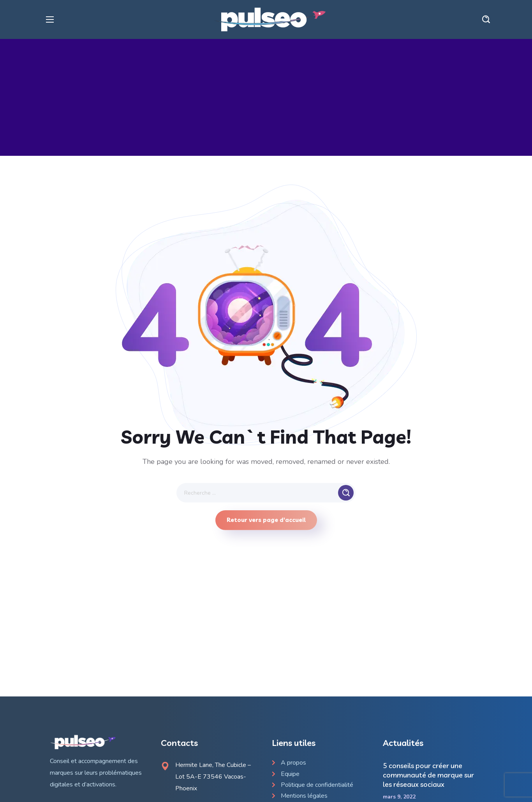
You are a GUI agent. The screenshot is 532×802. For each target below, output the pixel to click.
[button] (486, 19)
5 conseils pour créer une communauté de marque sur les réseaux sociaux (428, 775)
